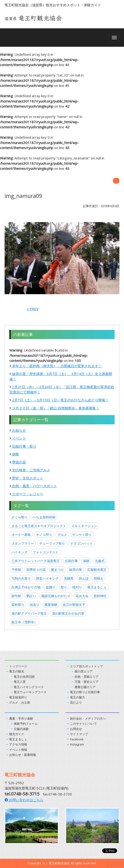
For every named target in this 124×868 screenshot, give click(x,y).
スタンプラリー (23, 543)
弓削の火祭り (21, 578)
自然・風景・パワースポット (33, 486)
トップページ (18, 666)
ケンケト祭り (82, 535)
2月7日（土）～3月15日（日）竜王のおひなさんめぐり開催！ (59, 400)
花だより (76, 702)
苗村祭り (18, 605)
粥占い (31, 596)
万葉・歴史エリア (87, 682)
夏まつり (57, 570)
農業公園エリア (85, 687)
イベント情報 (18, 750)
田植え (99, 578)
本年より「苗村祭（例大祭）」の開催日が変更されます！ (56, 366)
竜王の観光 (17, 671)
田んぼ (84, 578)
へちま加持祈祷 (44, 517)
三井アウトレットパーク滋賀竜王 (36, 561)
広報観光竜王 (97, 570)
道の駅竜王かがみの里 (68, 613)
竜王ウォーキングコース (30, 692)
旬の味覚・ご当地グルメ (30, 470)
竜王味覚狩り (18, 697)
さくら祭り (20, 517)
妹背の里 (76, 570)
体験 (14, 454)
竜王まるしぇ (97, 587)
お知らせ (18, 430)
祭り (64, 587)
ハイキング (20, 552)
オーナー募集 (21, 535)
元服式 (100, 561)
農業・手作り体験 (21, 718)
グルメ (62, 535)
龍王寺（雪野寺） (24, 622)
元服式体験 (21, 729)
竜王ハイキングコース (29, 687)
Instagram (77, 744)
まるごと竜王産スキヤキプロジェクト (39, 526)
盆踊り (51, 587)
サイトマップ (79, 734)
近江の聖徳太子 (74, 605)
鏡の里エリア (84, 671)
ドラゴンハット (82, 543)
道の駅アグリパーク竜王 (29, 613)
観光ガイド (17, 734)
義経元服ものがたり (56, 596)
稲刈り (77, 587)
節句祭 (16, 596)
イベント (18, 438)
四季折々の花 (36, 570)
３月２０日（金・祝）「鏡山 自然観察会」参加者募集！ (54, 408)
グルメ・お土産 (20, 702)
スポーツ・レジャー (26, 494)
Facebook (77, 739)
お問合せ (76, 729)
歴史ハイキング (47, 578)
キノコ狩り (44, 535)
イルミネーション (84, 526)
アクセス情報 (18, 744)
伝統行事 (71, 561)
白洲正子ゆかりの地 (26, 587)
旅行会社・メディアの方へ (88, 718)
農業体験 (51, 605)
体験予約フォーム (26, 724)
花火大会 (82, 596)
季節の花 (18, 462)
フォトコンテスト (46, 552)
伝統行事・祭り (23, 446)
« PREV (33, 309)
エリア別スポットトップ (86, 666)
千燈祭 (16, 570)
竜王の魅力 (77, 697)
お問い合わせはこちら (24, 800)
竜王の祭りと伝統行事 (85, 692)
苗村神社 (100, 596)
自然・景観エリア (87, 677)
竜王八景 (20, 682)
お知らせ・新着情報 (23, 755)
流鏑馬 (69, 578)
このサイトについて (83, 724)
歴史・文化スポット (26, 478)
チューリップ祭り (52, 543)
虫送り (34, 605)
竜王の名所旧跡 (24, 677)
